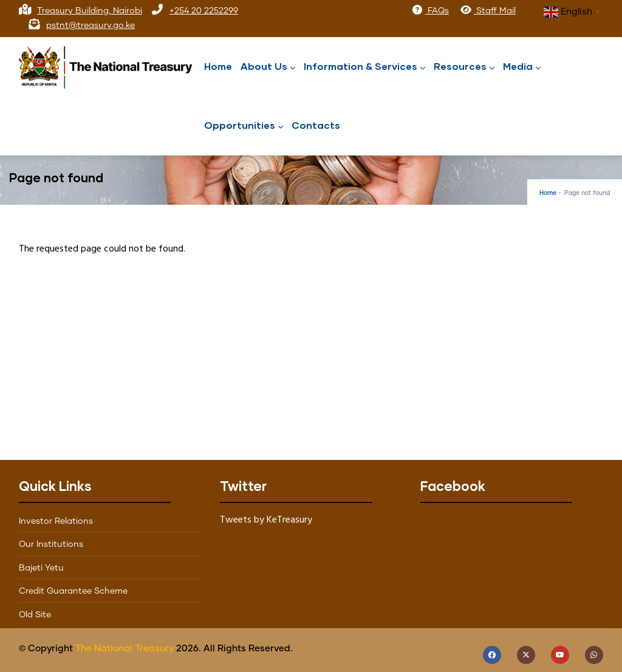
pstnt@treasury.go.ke (91, 26)
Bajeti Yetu (41, 568)
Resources (464, 67)
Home (218, 66)
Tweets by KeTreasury (266, 520)
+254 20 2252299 (204, 11)
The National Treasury (125, 649)
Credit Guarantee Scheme (73, 591)
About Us (268, 67)
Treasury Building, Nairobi (90, 11)
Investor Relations (56, 521)
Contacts (316, 125)
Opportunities (244, 126)
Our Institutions (51, 544)
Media (522, 67)
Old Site (35, 615)
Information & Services (364, 67)
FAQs (430, 11)
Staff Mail (488, 11)
